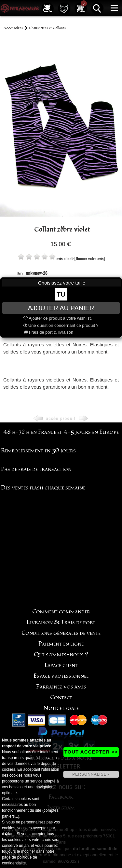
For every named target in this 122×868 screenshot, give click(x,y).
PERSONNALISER (91, 774)
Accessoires (13, 28)
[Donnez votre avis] (90, 258)
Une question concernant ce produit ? (61, 325)
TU (61, 294)
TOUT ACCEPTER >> (91, 752)
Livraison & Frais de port (61, 622)
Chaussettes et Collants (47, 28)
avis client (65, 258)
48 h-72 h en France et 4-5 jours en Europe (61, 432)
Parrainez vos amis (61, 687)
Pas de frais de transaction (36, 469)
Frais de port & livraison (48, 332)
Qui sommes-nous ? (61, 654)
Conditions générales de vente (61, 633)
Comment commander (61, 612)
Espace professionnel (61, 676)
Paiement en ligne (61, 644)
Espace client (61, 665)
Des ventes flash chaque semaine (43, 488)
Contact (61, 697)
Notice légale (61, 708)
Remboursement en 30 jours (38, 451)
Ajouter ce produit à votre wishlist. (58, 318)
